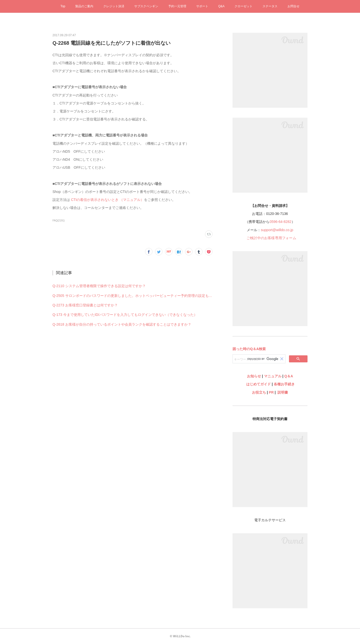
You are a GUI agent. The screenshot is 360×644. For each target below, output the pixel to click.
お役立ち (259, 392)
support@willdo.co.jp (277, 230)
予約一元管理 (177, 6)
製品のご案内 (84, 6)
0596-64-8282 (280, 222)
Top (63, 6)
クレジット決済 (114, 6)
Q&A (221, 6)
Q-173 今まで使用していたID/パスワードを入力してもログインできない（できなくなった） (125, 315)
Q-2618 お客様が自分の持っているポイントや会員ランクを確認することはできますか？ (122, 324)
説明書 (283, 392)
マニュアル (273, 376)
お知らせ (254, 376)
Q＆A (289, 376)
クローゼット (243, 6)
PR (271, 392)
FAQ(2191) (59, 221)
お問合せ (293, 6)
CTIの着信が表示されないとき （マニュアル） (107, 200)
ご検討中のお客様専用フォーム (271, 238)
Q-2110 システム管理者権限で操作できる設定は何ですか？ (99, 286)
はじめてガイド (258, 384)
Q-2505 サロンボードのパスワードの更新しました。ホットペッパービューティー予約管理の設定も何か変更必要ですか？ (132, 296)
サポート (202, 6)
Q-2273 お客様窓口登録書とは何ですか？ (85, 305)
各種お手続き (284, 384)
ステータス (270, 6)
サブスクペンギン (146, 6)
